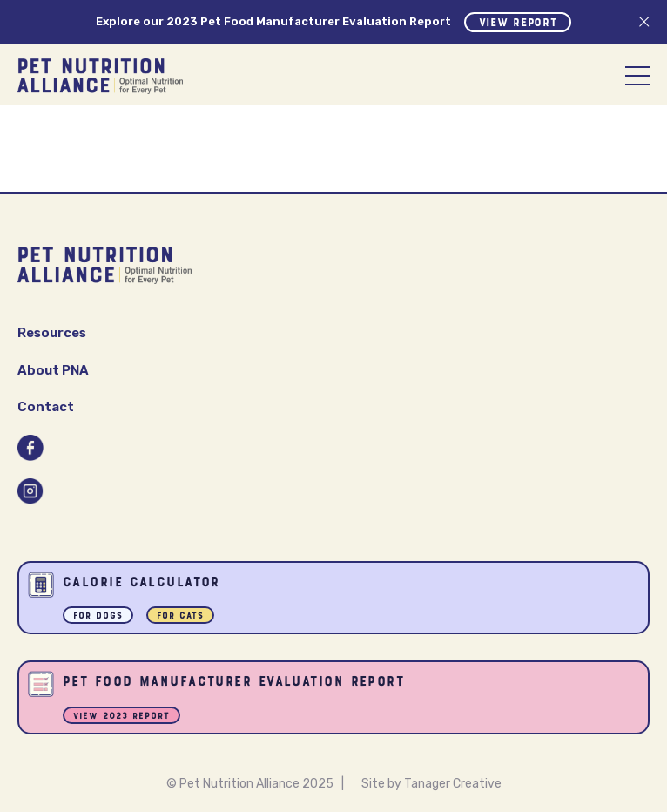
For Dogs (98, 616)
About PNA (53, 370)
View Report (518, 24)
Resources (52, 333)
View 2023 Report (121, 717)
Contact (46, 407)
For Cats (180, 616)
